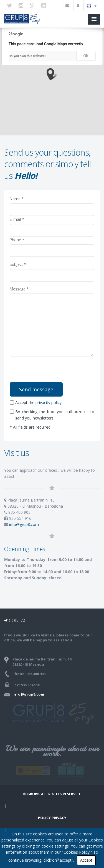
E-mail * (17, 219)
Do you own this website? (27, 56)
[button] (52, 74)
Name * (17, 199)
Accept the (36, 402)
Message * (19, 289)
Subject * (18, 264)
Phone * (17, 240)
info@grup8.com (24, 524)
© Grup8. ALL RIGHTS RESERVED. (52, 794)
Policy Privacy (52, 818)
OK (86, 56)
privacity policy (49, 402)
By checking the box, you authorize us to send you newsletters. (52, 415)
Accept (86, 860)
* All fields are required (30, 427)
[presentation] (52, 371)
